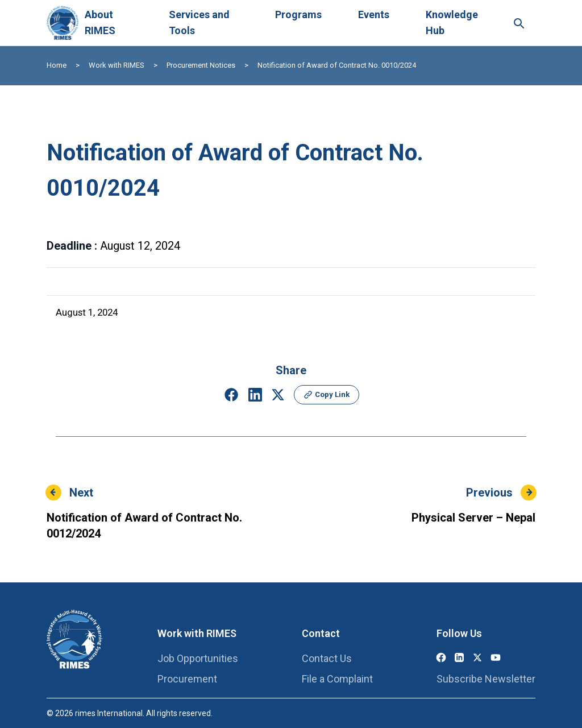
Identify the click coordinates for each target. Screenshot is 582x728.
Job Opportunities (198, 658)
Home (57, 65)
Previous (489, 493)
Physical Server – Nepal (473, 518)
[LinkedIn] (459, 657)
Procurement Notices (201, 65)
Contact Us (327, 658)
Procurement (187, 679)
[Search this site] (518, 23)
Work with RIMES (117, 65)
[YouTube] (496, 657)
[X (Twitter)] (477, 657)
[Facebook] (441, 657)
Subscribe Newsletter (486, 679)
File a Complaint (337, 679)
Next (81, 493)
